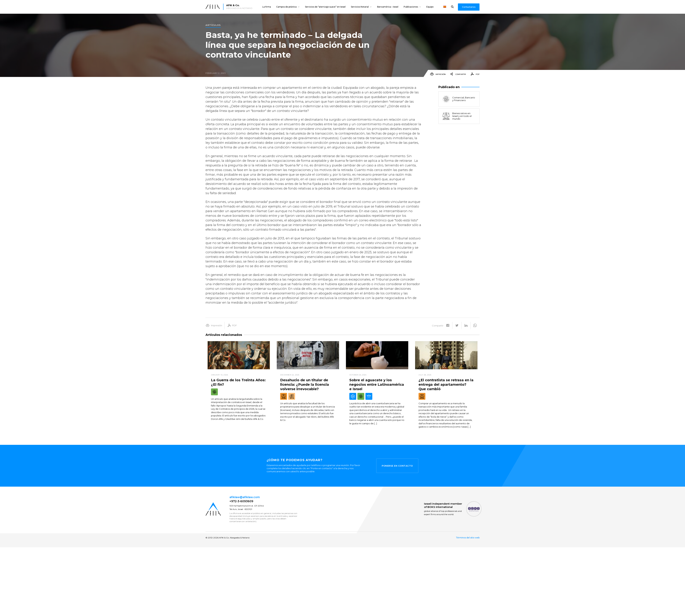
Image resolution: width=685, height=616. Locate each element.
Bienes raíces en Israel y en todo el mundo (457, 116)
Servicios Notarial (360, 7)
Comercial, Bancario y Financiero (459, 99)
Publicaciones (411, 7)
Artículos (213, 25)
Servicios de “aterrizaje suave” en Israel (325, 7)
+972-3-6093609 (241, 501)
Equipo (430, 7)
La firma (267, 7)
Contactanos (469, 7)
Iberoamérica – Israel (388, 7)
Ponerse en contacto (397, 466)
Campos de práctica (286, 7)
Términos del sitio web (468, 538)
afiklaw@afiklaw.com (245, 497)
